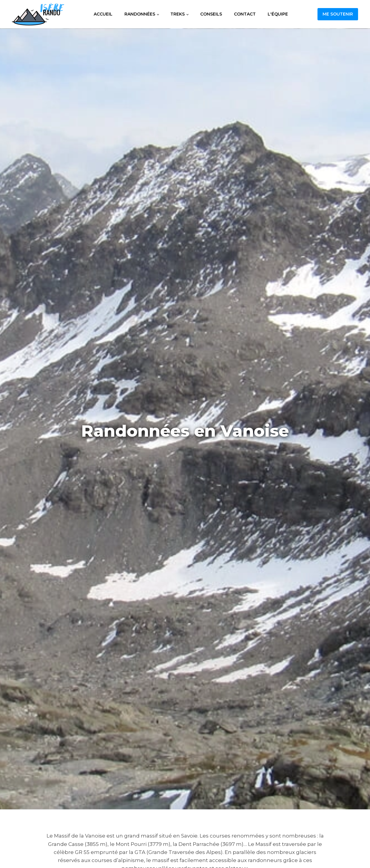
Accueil (103, 14)
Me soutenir (338, 14)
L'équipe (278, 14)
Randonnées (140, 14)
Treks (178, 14)
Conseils (211, 14)
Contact (245, 14)
